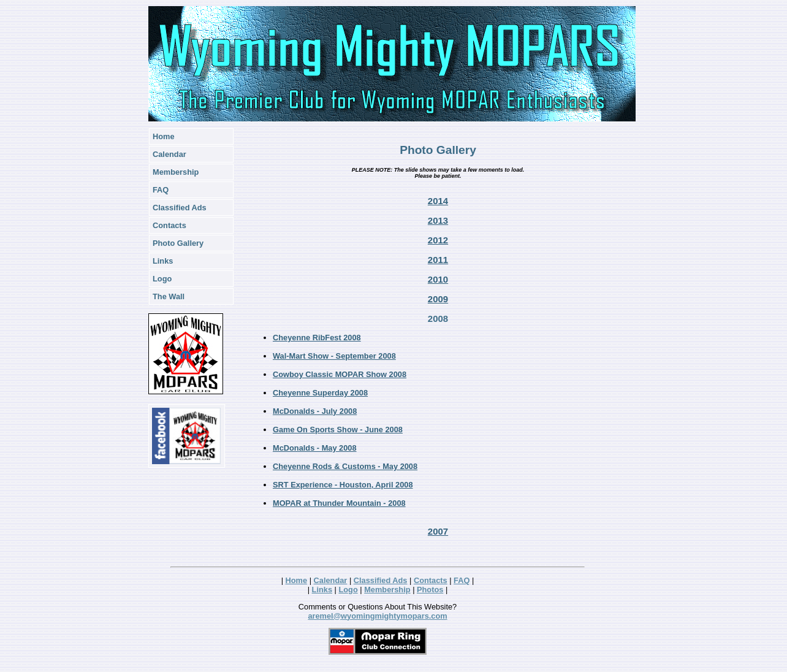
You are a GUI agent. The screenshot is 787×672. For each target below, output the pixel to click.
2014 (438, 201)
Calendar (169, 154)
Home (164, 136)
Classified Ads (180, 208)
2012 (438, 240)
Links (163, 261)
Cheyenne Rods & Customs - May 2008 (345, 466)
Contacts (169, 225)
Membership (176, 172)
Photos (430, 590)
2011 (438, 260)
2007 (438, 531)
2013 (438, 220)
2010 (438, 279)
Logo (162, 279)
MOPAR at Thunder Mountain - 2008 (339, 503)
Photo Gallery (178, 243)
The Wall (169, 296)
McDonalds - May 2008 (315, 448)
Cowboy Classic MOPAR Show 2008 (340, 374)
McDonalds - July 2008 (315, 411)
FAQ (161, 190)
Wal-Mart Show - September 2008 (334, 356)
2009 (438, 299)
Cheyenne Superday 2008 (320, 393)
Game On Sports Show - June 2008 (338, 430)
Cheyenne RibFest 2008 (317, 338)
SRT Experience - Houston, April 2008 (343, 485)
